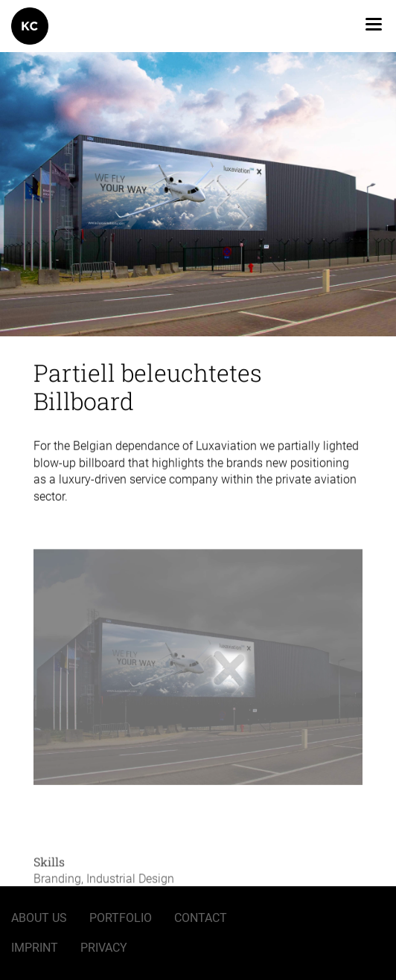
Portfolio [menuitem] (121, 918)
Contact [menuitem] (201, 918)
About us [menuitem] (39, 918)
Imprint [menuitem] (35, 948)
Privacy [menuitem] (104, 948)
